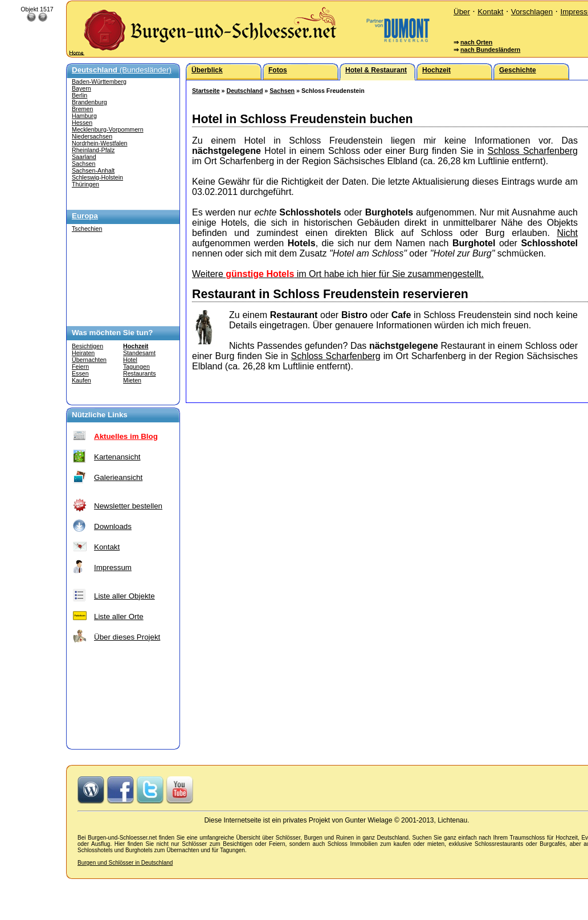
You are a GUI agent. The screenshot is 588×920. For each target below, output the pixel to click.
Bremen (82, 109)
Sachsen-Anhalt (93, 170)
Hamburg (84, 116)
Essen (80, 373)
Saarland (84, 157)
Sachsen (83, 164)
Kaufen (81, 380)
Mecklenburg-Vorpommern (108, 129)
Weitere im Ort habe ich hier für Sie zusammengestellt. (338, 274)
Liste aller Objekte (124, 596)
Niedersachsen (92, 136)
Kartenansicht (117, 457)
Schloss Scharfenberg (533, 151)
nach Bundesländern (490, 50)
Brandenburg (89, 102)
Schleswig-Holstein (97, 177)
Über (462, 12)
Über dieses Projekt (127, 637)
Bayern (81, 88)
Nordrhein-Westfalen (100, 143)
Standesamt (139, 353)
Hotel (130, 360)
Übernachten (89, 360)
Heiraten (83, 353)
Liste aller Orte (119, 616)
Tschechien (87, 229)
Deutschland (244, 91)
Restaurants (139, 373)
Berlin (79, 95)
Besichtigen (87, 346)
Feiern (80, 367)
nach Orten (476, 42)
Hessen (82, 123)
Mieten (132, 380)
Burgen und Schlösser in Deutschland (125, 863)
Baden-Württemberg (99, 82)
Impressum (113, 567)
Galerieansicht (118, 477)
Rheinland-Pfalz (93, 150)
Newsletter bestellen (128, 506)
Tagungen (136, 367)
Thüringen (85, 184)
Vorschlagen (532, 12)
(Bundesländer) (122, 70)
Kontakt (490, 12)
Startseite (206, 91)
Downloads (113, 526)
